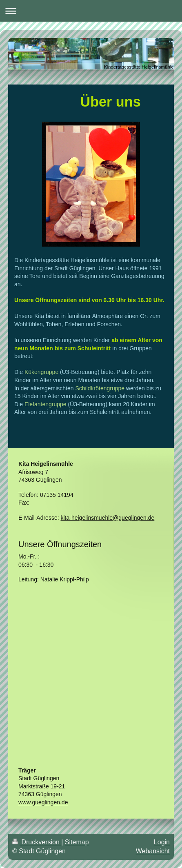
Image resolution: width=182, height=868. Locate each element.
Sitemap (77, 842)
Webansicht (153, 851)
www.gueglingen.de (43, 802)
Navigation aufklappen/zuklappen (91, 11)
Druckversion (37, 842)
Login (162, 842)
